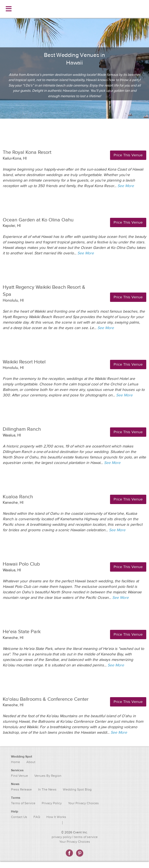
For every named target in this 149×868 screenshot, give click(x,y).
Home (16, 762)
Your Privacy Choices (75, 842)
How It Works (56, 817)
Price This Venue (128, 155)
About (31, 762)
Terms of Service (23, 803)
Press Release (21, 789)
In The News (47, 789)
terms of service (86, 837)
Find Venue (19, 776)
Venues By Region (48, 776)
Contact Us (19, 817)
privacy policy (62, 837)
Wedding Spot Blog (77, 789)
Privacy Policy (52, 803)
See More (126, 186)
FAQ (37, 817)
